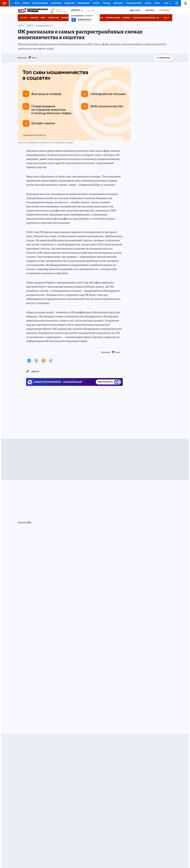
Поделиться (163, 58)
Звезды (107, 3)
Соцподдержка (134, 3)
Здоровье (118, 3)
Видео (26, 3)
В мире (96, 3)
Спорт (157, 3)
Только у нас (53, 18)
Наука (148, 3)
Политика (56, 3)
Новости (34, 18)
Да (74, 20)
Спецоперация (40, 3)
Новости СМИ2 (25, 522)
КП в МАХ (126, 18)
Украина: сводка (113, 18)
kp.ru (35, 58)
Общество (69, 3)
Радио (137, 10)
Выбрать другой (84, 20)
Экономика (84, 3)
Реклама (150, 10)
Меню (3, 3)
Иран (43, 18)
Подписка (164, 10)
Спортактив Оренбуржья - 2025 (146, 18)
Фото (17, 3)
